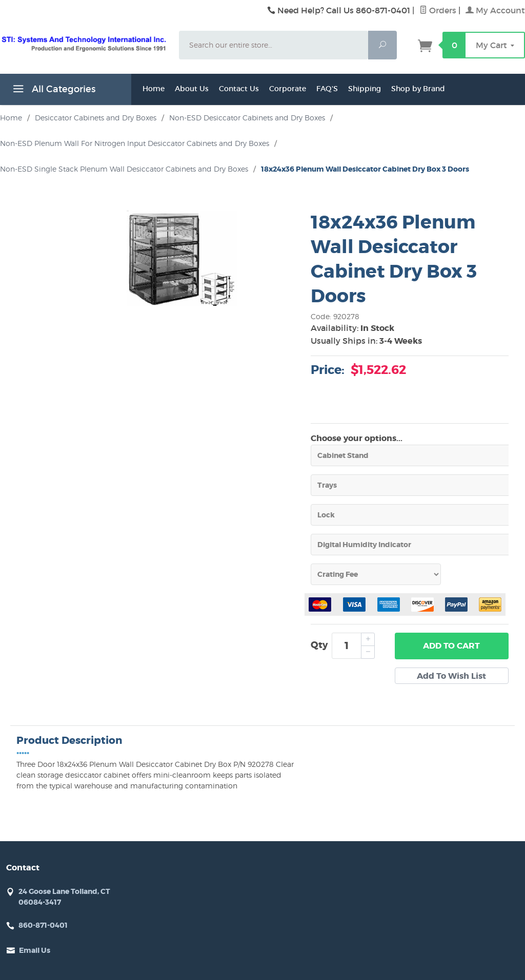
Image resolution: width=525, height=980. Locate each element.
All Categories (53, 91)
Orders (438, 10)
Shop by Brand (418, 89)
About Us (192, 89)
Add (451, 646)
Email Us (35, 950)
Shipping (365, 89)
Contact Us (239, 89)
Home (154, 89)
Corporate (288, 89)
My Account (495, 10)
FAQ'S (327, 89)
